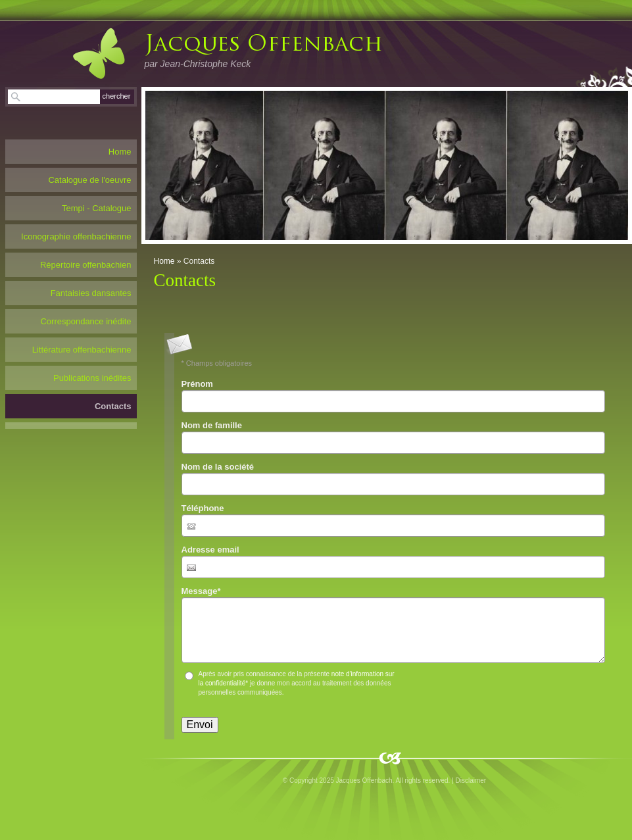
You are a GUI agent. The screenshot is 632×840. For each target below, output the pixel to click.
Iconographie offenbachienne (76, 236)
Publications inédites (92, 378)
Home (164, 261)
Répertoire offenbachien (86, 265)
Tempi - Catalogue (97, 208)
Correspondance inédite (85, 321)
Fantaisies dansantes (91, 293)
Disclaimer (471, 780)
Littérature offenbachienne (82, 350)
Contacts (113, 406)
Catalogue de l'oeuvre (89, 180)
